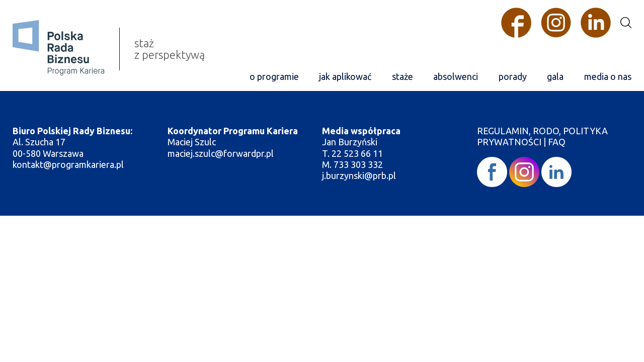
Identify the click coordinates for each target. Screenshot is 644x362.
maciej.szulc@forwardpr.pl (221, 153)
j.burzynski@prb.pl (360, 175)
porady (513, 76)
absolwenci (456, 76)
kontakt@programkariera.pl (69, 164)
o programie (274, 76)
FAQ (557, 142)
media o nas (608, 76)
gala (555, 76)
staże (403, 76)
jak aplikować (345, 76)
